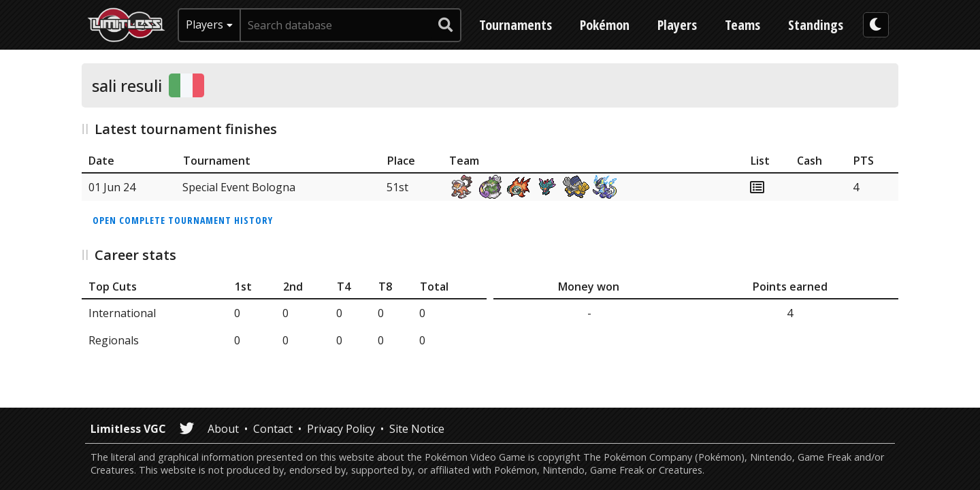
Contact (273, 429)
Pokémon (605, 25)
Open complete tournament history (183, 220)
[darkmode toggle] (876, 25)
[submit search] (446, 25)
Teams (742, 25)
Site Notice (417, 429)
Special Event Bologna (239, 187)
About (223, 429)
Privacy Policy (341, 429)
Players (677, 25)
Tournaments (516, 25)
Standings (816, 25)
